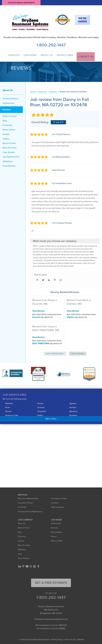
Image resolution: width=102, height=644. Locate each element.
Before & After (9, 142)
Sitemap (81, 639)
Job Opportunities (11, 156)
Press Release (9, 165)
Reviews (7, 109)
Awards (6, 133)
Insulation (55, 502)
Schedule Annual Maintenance (21, 3)
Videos (6, 138)
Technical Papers (10, 98)
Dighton (71, 316)
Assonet (36, 316)
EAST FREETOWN (41, 343)
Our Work (30, 56)
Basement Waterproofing (28, 498)
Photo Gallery (9, 129)
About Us (47, 56)
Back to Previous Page (55, 353)
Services (13, 56)
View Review (38, 310)
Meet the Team (10, 147)
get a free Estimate (51, 582)
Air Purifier (22, 506)
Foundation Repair (25, 502)
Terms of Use (70, 639)
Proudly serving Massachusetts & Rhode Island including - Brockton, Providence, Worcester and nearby (51, 37)
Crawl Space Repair (59, 498)
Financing (7, 124)
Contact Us (87, 56)
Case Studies (9, 152)
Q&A (20, 553)
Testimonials (8, 102)
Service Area (67, 56)
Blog (5, 120)
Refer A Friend (9, 115)
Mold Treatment (57, 506)
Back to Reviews (78, 353)
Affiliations (8, 161)
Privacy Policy (57, 639)
